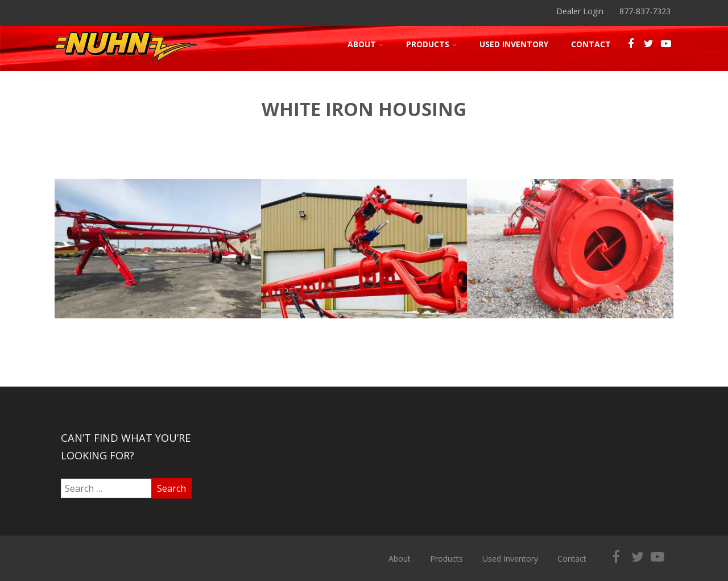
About (365, 44)
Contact (591, 44)
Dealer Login (580, 11)
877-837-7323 (645, 11)
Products (431, 44)
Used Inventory (514, 44)
